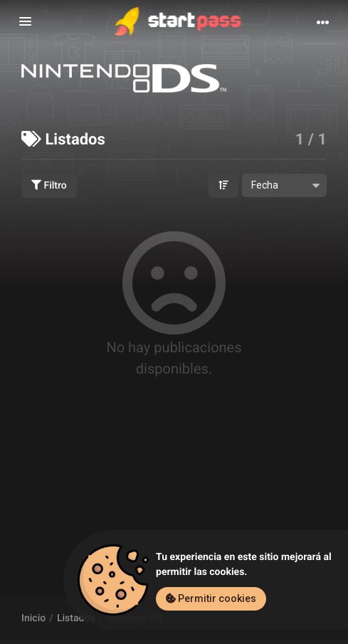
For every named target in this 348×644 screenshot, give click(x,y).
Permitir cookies (211, 598)
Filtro (49, 186)
